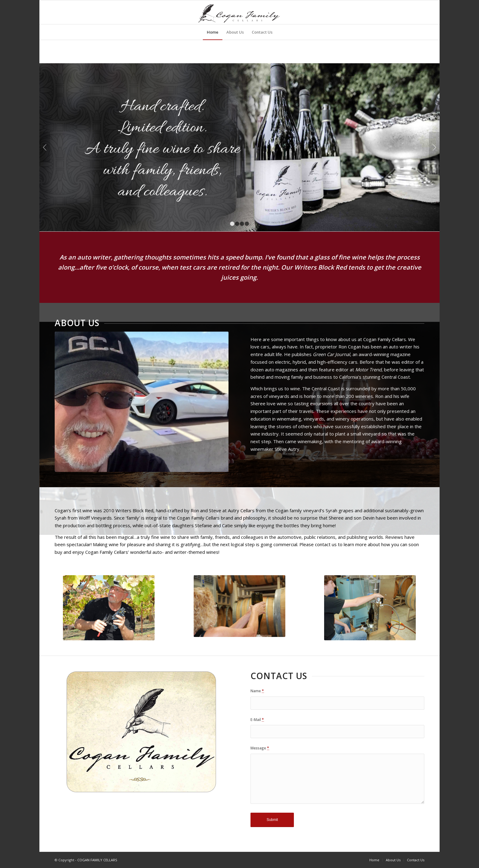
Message (260, 748)
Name (257, 691)
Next (434, 147)
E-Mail (257, 720)
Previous (45, 147)
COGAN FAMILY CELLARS (97, 860)
